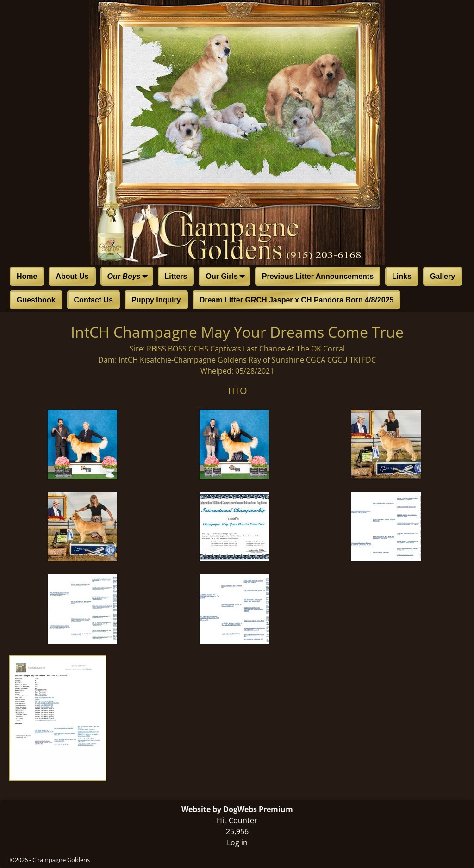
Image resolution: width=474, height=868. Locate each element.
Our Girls (227, 277)
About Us (72, 276)
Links (402, 276)
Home (27, 276)
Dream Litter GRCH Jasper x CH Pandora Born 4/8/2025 (297, 300)
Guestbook (36, 300)
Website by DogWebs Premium (237, 809)
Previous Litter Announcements (318, 276)
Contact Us (94, 300)
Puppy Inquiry (156, 300)
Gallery (443, 276)
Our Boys (130, 277)
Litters (176, 276)
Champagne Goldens (61, 860)
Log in (237, 843)
